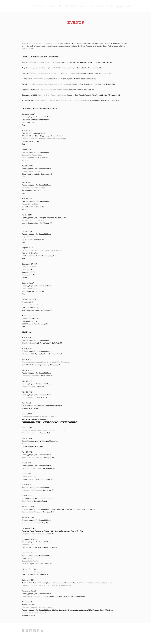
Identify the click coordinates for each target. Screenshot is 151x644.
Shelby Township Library (32, 171)
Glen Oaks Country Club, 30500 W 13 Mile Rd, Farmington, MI (46, 586)
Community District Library (33, 155)
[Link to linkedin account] (31, 631)
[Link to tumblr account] (38, 631)
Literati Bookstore (29, 398)
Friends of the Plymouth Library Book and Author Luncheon (45, 362)
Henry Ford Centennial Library (34, 596)
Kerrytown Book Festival (32, 534)
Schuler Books (27, 545)
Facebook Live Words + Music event (52, 95)
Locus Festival (27, 501)
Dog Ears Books (28, 237)
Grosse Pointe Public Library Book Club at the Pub (42, 250)
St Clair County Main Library (33, 188)
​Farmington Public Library (32, 468)
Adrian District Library (31, 204)
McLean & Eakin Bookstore (33, 458)
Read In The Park (29, 267)
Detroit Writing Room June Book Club (48, 43)
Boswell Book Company (31, 512)
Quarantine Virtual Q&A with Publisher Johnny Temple (54, 68)
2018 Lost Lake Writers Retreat (34, 572)
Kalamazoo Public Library (32, 490)
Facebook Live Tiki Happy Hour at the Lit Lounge (52, 84)
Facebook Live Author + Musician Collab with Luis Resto (55, 73)
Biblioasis (26, 354)
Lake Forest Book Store (31, 376)
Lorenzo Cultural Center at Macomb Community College (44, 139)
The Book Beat (28, 343)
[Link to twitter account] (27, 631)
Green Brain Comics (30, 561)
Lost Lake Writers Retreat (32, 305)
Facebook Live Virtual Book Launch (46, 62)
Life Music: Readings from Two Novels (37, 607)
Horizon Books (28, 523)
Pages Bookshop (28, 387)
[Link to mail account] (42, 631)
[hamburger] (13, 6)
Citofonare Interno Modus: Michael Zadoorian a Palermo (44, 430)
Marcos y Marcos (28, 444)
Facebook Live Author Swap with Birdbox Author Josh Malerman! (63, 101)
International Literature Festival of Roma (39, 417)
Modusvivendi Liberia (30, 433)
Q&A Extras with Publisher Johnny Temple (52, 90)
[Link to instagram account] (34, 631)
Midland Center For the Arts (33, 220)
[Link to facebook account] (23, 631)
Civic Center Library (30, 289)
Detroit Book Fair (29, 477)
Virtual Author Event (40, 79)
